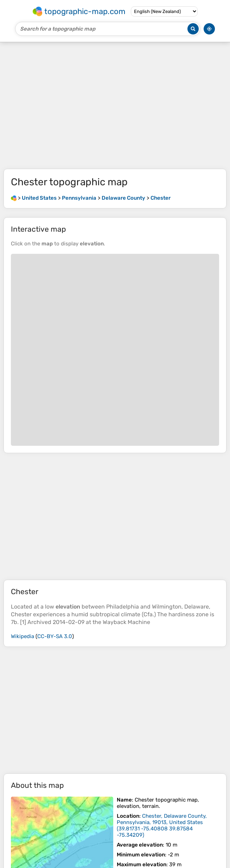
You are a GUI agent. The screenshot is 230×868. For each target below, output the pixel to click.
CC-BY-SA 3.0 (55, 636)
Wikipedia (23, 636)
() (162, 825)
